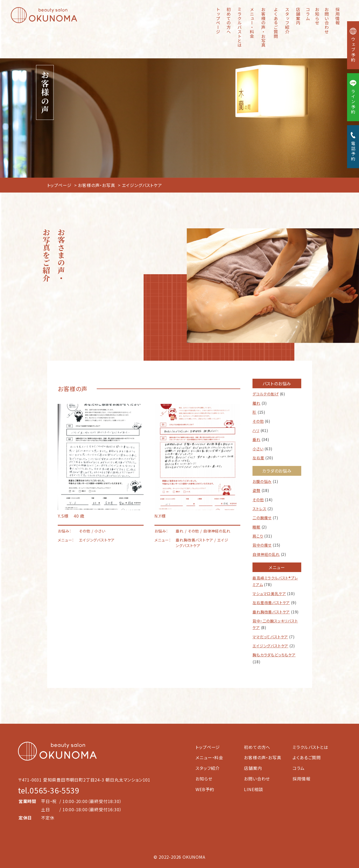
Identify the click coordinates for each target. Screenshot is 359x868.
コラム (308, 14)
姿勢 (256, 490)
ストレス (259, 509)
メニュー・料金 (252, 23)
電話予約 (353, 147)
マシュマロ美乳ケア (269, 594)
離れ (256, 403)
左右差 (258, 458)
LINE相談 (254, 789)
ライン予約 (353, 97)
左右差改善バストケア (271, 603)
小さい (258, 449)
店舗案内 (298, 16)
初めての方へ (229, 21)
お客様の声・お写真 (263, 27)
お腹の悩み (262, 481)
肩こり (258, 536)
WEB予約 (205, 789)
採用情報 (338, 16)
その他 (258, 421)
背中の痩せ (262, 545)
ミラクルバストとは (240, 27)
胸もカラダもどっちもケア (274, 655)
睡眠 (256, 527)
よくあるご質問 (276, 23)
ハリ (256, 430)
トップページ (218, 21)
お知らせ (317, 16)
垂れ (256, 439)
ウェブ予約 (353, 45)
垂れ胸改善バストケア (271, 612)
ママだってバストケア (270, 637)
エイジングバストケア (270, 646)
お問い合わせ (327, 21)
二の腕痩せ (262, 518)
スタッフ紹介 (287, 21)
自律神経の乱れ (266, 554)
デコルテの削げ (266, 394)
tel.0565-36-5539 (49, 790)
